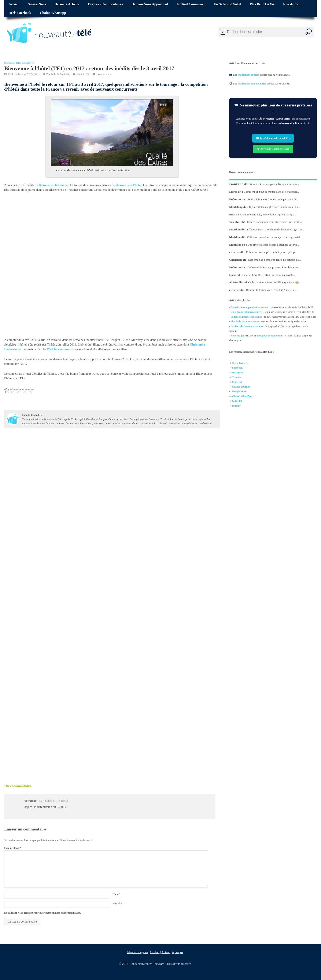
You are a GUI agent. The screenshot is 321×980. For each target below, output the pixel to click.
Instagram (238, 373)
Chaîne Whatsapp (53, 13)
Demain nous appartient (150, 4)
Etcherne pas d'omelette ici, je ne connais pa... (275, 260)
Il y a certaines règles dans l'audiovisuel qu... (275, 207)
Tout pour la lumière (268, 336)
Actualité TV (28, 63)
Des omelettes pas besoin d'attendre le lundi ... (274, 244)
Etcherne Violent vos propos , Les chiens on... (274, 267)
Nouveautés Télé (12, 63)
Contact (155, 952)
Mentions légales (138, 952)
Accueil (14, 4)
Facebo (236, 368)
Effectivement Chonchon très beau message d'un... (276, 229)
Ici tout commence (191, 4)
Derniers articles (67, 4)
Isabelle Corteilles (60, 74)
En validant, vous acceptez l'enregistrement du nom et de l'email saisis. (43, 913)
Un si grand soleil (227, 4)
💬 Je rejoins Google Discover (273, 149)
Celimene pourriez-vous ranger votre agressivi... (275, 237)
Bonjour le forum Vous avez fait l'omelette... (271, 290)
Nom (116, 894)
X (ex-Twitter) (240, 363)
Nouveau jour (238, 336)
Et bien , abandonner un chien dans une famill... (274, 222)
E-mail (117, 904)
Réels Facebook (20, 13)
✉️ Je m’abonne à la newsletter (273, 138)
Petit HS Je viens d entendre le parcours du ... (274, 199)
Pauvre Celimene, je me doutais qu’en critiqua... (269, 214)
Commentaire (13, 848)
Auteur (166, 952)
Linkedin (237, 401)
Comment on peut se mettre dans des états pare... (272, 192)
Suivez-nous (37, 4)
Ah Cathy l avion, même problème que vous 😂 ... (273, 282)
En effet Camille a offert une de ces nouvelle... (269, 275)
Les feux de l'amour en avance (247, 326)
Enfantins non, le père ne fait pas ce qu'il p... (272, 252)
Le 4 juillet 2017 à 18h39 (53, 801)
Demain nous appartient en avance (249, 307)
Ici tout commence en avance (246, 317)
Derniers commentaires (106, 4)
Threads (237, 377)
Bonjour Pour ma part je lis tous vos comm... (276, 184)
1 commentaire (104, 74)
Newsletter (291, 4)
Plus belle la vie (262, 4)
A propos (177, 952)
